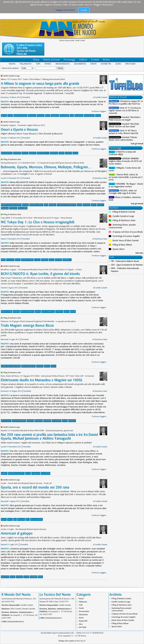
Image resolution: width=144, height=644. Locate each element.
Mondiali (16, 312)
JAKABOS (72, 421)
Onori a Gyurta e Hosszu (19, 130)
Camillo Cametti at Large (11, 76)
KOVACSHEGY (7, 153)
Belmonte (86, 205)
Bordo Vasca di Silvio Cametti (126, 241)
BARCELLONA (7, 312)
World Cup (10, 260)
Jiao (15, 519)
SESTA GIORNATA (27, 312)
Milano (4, 116)
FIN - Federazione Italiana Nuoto (125, 261)
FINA (3, 260)
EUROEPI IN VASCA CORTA (11, 205)
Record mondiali (36, 519)
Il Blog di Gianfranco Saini (12, 159)
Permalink (26, 97)
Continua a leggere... (99, 111)
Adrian (10, 519)
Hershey (19, 577)
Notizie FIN (106, 64)
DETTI (48, 116)
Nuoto (12, 64)
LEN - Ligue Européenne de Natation (127, 265)
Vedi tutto (139, 253)
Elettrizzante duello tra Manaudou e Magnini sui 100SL (42, 380)
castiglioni (55, 116)
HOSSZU (68, 153)
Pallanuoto (26, 64)
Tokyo (18, 260)
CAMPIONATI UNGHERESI (11, 366)
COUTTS (58, 260)
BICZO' (47, 366)
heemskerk (79, 116)
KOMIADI (17, 153)
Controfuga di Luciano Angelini (126, 236)
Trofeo (10, 116)
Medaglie (52, 205)
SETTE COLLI (6, 421)
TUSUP (61, 153)
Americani (5, 577)
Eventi (93, 64)
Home (36, 60)
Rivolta (73, 312)
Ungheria (33, 153)
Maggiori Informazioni (65, 10)
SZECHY (25, 153)
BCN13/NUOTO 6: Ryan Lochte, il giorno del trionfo (40, 274)
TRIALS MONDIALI (28, 366)
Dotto (40, 577)
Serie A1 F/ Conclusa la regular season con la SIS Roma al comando (125, 111)
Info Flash (130, 64)
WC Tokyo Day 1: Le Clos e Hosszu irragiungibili (38, 222)
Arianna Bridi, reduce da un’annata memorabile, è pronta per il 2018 (126, 177)
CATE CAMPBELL (48, 312)
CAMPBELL (67, 260)
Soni (28, 519)
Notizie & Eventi (52, 60)
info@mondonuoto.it (15, 622)
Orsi (72, 116)
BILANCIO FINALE (36, 205)
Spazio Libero (119, 249)
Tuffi (38, 64)
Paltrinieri (41, 116)
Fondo (48, 64)
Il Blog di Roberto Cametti (124, 212)
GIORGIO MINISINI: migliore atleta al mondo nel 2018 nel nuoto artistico (125, 161)
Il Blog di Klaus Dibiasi (122, 245)
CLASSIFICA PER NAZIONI (67, 205)
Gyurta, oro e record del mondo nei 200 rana (35, 487)
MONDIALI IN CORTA (16, 473)
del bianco (32, 116)
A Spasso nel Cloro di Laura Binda (128, 232)
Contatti (95, 60)
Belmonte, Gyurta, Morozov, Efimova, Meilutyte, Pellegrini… (46, 167)
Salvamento (80, 64)
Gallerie (83, 60)
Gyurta (98, 116)
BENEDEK (54, 153)
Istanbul (4, 473)
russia (79, 205)
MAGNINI (47, 421)
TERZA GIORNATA (19, 421)
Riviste (106, 60)
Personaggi (70, 60)
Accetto (84, 10)
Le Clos (37, 260)
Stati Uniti (21, 519)
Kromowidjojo (89, 116)
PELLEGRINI (64, 116)
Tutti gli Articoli (137, 144)
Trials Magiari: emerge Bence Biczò (27, 326)
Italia (46, 205)
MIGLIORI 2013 (43, 153)
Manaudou (39, 421)
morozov (101, 205)
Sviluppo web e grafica (66, 641)
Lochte (38, 312)
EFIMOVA (13, 208)
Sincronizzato (63, 64)
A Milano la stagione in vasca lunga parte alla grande (40, 84)
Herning (25, 205)
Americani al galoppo (17, 533)
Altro (118, 64)
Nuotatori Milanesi (20, 116)
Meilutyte (5, 208)
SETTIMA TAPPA (27, 260)
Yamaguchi (36, 473)
